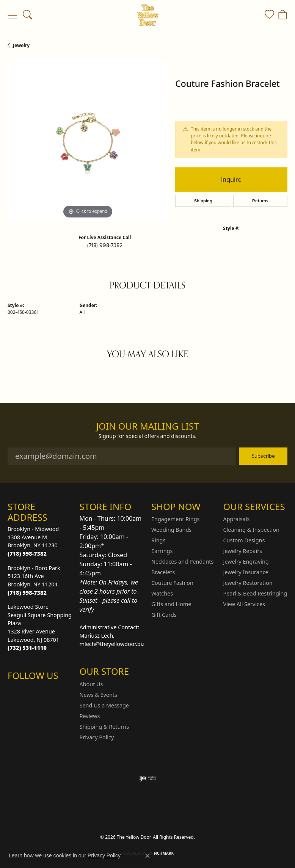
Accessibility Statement (211, 817)
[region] (88, 140)
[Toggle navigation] (12, 15)
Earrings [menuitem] (162, 551)
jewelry (21, 45)
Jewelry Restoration (248, 583)
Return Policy (72, 817)
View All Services (244, 604)
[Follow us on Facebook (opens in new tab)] (33, 691)
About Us (91, 684)
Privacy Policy (97, 737)
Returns (260, 201)
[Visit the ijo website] (148, 778)
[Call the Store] (27, 554)
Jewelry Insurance (246, 572)
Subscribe (263, 456)
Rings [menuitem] (158, 540)
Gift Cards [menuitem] (164, 615)
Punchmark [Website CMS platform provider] (161, 853)
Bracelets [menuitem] (163, 572)
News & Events (98, 695)
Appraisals (237, 519)
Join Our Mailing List (148, 426)
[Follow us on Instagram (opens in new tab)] (15, 691)
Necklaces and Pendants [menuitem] (182, 562)
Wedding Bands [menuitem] (171, 530)
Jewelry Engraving (246, 562)
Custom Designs (244, 540)
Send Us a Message (104, 705)
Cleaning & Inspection (251, 530)
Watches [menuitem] (162, 593)
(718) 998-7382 (105, 245)
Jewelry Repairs (243, 551)
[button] (27, 15)
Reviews (90, 716)
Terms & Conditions (155, 817)
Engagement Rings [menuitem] (176, 519)
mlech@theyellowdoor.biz (112, 644)
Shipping (203, 201)
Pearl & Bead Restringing (255, 593)
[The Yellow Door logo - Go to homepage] (148, 15)
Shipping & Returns (104, 727)
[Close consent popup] (147, 856)
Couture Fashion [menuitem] (172, 583)
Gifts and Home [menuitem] (171, 604)
